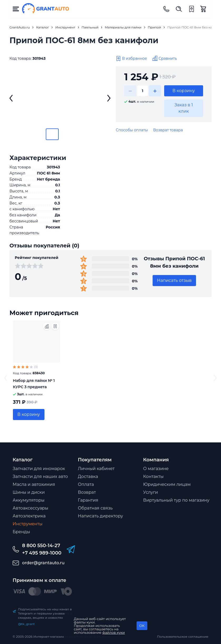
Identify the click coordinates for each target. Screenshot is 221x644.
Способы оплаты (132, 130)
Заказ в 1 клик (184, 108)
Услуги (150, 492)
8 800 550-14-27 (41, 546)
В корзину (184, 91)
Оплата (86, 484)
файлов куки (114, 632)
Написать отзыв (174, 280)
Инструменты (28, 524)
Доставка (88, 476)
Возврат (87, 492)
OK (142, 626)
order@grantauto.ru (43, 563)
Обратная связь (95, 508)
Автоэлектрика (29, 516)
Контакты (153, 476)
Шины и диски (29, 492)
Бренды (21, 532)
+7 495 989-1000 (42, 553)
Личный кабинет (96, 469)
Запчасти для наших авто (40, 476)
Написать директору (101, 516)
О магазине (156, 469)
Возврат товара (168, 130)
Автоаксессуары (30, 508)
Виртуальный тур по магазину (176, 500)
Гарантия (88, 500)
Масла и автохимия (34, 484)
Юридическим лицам (167, 484)
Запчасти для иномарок (39, 469)
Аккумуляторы (29, 500)
